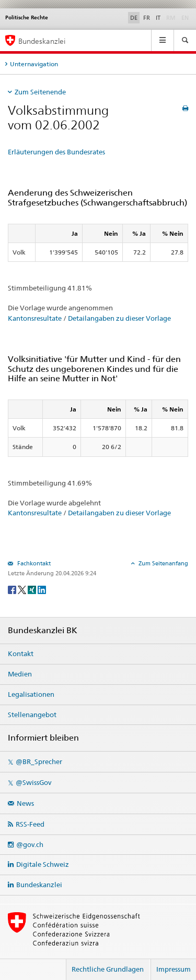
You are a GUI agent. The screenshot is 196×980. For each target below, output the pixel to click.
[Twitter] (23, 589)
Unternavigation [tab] (34, 64)
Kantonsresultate (35, 318)
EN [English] (185, 18)
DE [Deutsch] (134, 18)
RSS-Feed (30, 824)
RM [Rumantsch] (171, 18)
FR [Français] (147, 18)
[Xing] (33, 589)
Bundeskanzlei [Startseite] (42, 41)
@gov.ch (30, 844)
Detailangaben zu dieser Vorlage (119, 318)
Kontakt (21, 654)
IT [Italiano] (158, 18)
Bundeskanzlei (39, 885)
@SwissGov (33, 782)
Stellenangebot (32, 715)
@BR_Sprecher (39, 761)
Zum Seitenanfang (163, 563)
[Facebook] (13, 589)
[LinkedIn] (42, 589)
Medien (20, 674)
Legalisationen (31, 694)
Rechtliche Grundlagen (108, 969)
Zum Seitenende (40, 92)
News (25, 803)
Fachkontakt (33, 563)
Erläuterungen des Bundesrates (56, 152)
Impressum (174, 969)
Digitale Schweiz (43, 864)
